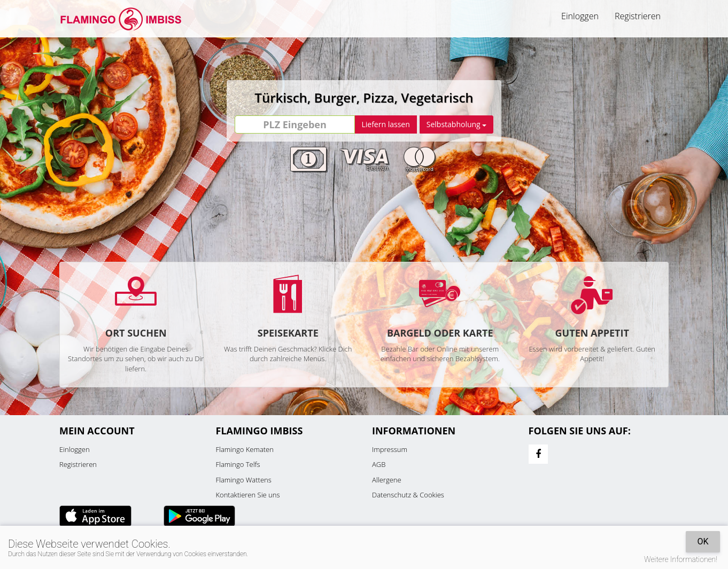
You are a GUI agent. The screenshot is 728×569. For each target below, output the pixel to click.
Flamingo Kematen (245, 449)
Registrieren (638, 16)
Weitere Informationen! (681, 559)
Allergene (387, 480)
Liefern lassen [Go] (385, 124)
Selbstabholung (457, 124)
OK (703, 541)
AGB (379, 464)
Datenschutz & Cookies (408, 495)
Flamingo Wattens (244, 480)
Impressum (390, 449)
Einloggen (580, 16)
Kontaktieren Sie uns (248, 495)
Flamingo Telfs (238, 464)
